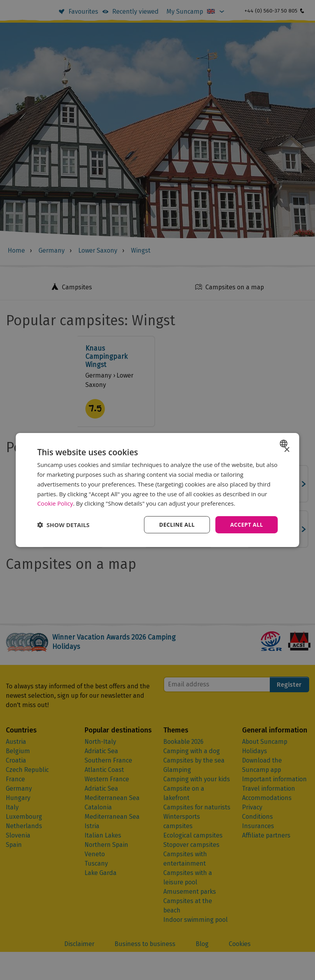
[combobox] (285, 444)
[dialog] (157, 490)
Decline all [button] (176, 525)
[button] (63, 525)
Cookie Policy (55, 503)
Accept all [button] (246, 525)
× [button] (287, 450)
